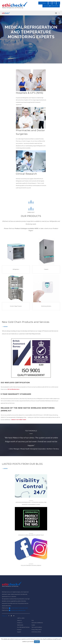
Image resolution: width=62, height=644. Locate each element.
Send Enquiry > (43, 3)
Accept (37, 642)
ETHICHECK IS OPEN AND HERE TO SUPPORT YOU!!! (31, 535)
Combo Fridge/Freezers (16, 306)
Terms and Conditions (37, 627)
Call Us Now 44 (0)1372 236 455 (51, 6)
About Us (31, 53)
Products (19, 630)
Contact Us (20, 623)
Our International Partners (23, 627)
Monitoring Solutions (46, 306)
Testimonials (20, 625)
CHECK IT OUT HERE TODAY (19, 420)
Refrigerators (16, 269)
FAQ (33, 620)
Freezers (46, 269)
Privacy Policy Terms (37, 630)
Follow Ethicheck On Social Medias (31, 565)
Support (19, 632)
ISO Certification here (13, 389)
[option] (31, 39)
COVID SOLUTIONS (36, 632)
